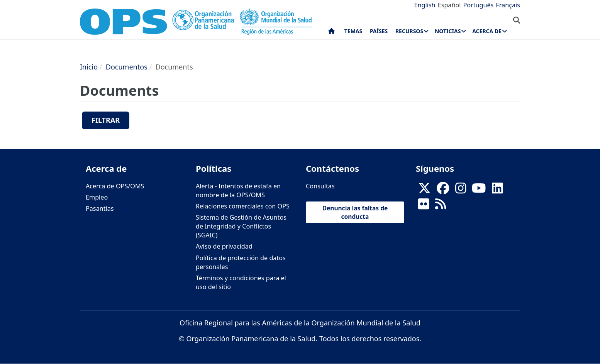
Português (478, 5)
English (425, 5)
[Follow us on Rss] (441, 206)
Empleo (97, 197)
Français (508, 5)
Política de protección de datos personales (241, 262)
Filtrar (106, 120)
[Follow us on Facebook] (443, 190)
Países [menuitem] (379, 31)
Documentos (127, 67)
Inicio (89, 67)
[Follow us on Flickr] (424, 206)
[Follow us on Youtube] (479, 190)
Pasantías (100, 208)
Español (449, 5)
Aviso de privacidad (224, 246)
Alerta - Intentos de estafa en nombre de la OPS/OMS (238, 190)
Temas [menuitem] (353, 31)
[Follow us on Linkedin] (497, 190)
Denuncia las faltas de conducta (355, 212)
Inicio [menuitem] (331, 33)
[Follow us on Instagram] (461, 190)
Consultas (320, 186)
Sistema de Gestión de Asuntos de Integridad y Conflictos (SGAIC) (241, 226)
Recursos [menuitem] (409, 31)
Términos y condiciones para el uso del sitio (241, 282)
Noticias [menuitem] (448, 31)
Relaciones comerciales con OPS (243, 206)
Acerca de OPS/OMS (115, 186)
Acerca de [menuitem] (487, 31)
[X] (424, 190)
